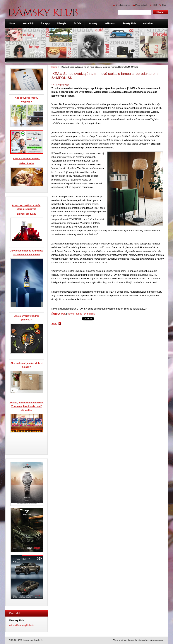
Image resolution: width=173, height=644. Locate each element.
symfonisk (89, 314)
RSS (155, 5)
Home (54, 67)
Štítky (55, 314)
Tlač (164, 5)
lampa (79, 314)
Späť (54, 323)
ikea (63, 314)
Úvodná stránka (123, 5)
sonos (71, 314)
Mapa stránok (141, 5)
